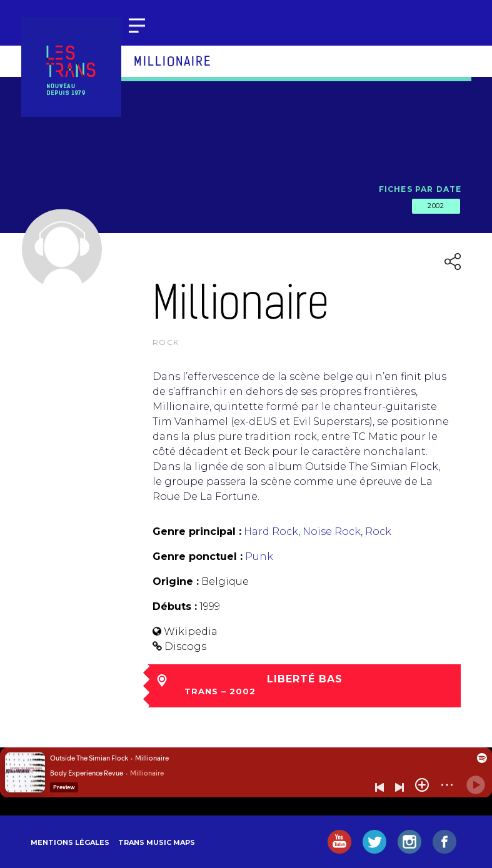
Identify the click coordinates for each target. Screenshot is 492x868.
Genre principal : (197, 531)
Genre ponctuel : (198, 556)
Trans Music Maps (157, 842)
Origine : (176, 581)
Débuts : (175, 606)
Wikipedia (191, 631)
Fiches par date (420, 189)
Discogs (185, 646)
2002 (436, 206)
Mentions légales (70, 842)
